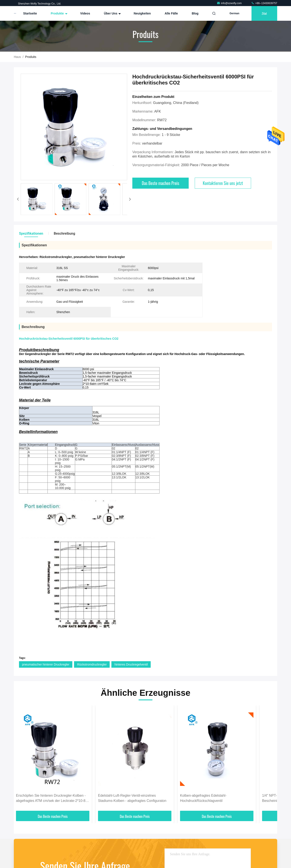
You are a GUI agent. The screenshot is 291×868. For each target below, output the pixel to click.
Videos (85, 13)
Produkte (59, 13)
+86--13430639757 (264, 3)
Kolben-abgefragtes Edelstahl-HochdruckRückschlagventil (203, 798)
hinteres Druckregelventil (131, 664)
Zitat (264, 13)
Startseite (30, 13)
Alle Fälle (171, 13)
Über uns (112, 13)
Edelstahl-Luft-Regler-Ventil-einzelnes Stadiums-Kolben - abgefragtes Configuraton (132, 798)
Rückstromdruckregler (92, 664)
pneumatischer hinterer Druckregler (46, 664)
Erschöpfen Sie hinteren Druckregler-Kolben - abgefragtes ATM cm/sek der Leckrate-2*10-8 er (51, 799)
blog (195, 13)
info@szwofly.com (230, 3)
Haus (17, 57)
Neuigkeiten (142, 13)
